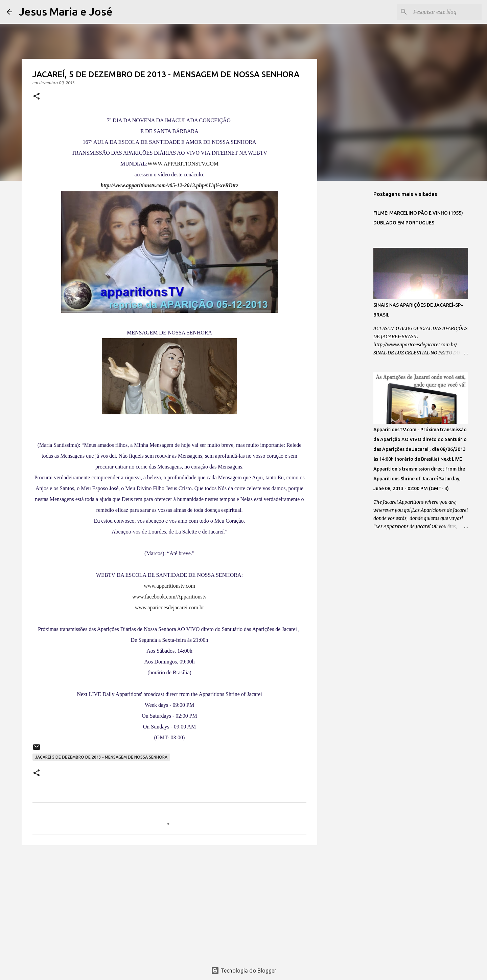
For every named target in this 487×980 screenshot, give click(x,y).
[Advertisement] (169, 903)
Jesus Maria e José (66, 12)
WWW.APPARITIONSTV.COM (183, 164)
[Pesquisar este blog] (446, 12)
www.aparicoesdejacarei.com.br (170, 607)
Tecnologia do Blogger (244, 971)
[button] (37, 97)
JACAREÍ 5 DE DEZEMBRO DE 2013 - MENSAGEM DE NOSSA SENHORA (101, 757)
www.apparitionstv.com (169, 586)
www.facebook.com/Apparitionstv (169, 597)
